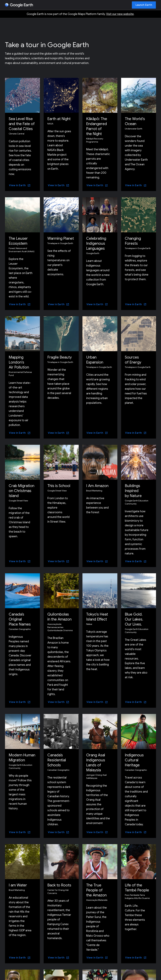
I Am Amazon (97, 486)
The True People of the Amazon (96, 890)
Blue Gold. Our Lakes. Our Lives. (134, 619)
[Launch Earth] (144, 5)
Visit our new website (120, 14)
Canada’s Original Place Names (20, 619)
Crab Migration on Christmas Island (22, 491)
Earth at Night (59, 119)
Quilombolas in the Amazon (59, 617)
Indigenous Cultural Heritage (134, 760)
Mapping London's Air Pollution (19, 362)
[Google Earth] (19, 5)
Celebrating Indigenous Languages (96, 243)
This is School (59, 486)
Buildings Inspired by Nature (133, 491)
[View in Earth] (20, 185)
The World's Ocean (135, 121)
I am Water (18, 885)
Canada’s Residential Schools (57, 760)
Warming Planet (61, 238)
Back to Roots (59, 885)
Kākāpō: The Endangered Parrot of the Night (97, 126)
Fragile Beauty (60, 357)
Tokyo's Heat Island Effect (97, 617)
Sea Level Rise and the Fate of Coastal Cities (22, 124)
